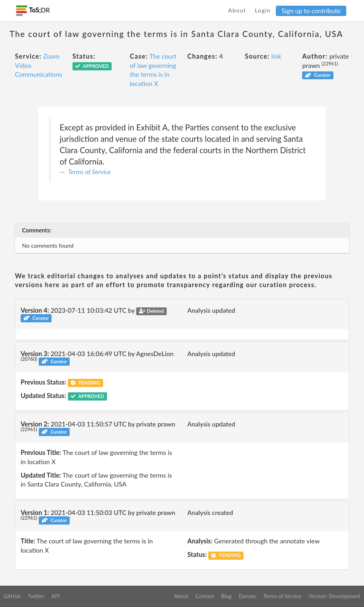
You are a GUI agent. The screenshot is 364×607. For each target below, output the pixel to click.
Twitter (36, 596)
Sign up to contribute (311, 11)
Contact (205, 596)
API (55, 596)
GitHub (12, 596)
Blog (226, 596)
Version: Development (334, 596)
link (276, 56)
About (237, 10)
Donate (247, 596)
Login (263, 10)
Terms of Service (89, 172)
